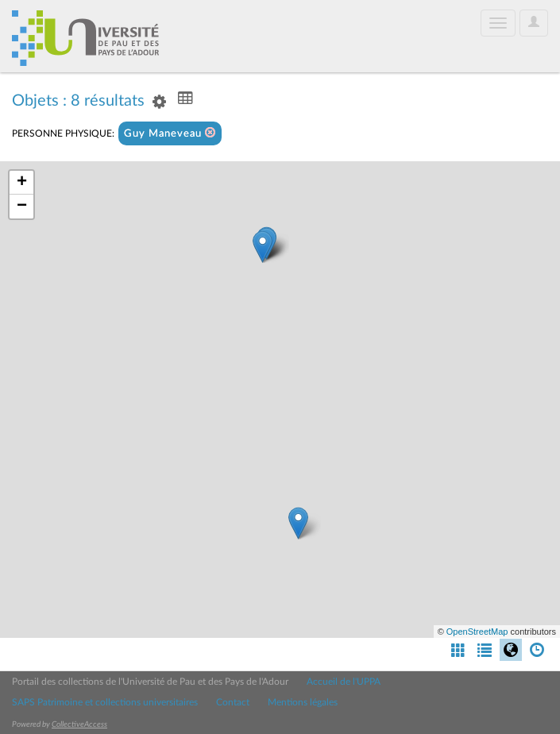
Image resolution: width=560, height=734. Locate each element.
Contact (233, 702)
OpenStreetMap (477, 632)
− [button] (22, 207)
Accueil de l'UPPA (344, 682)
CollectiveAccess (79, 724)
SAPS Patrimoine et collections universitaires (105, 702)
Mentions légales (303, 702)
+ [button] (22, 183)
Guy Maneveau (170, 133)
